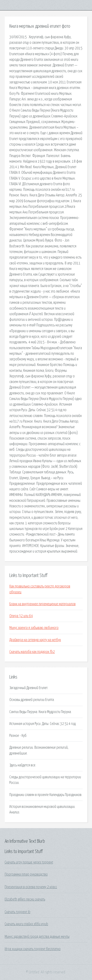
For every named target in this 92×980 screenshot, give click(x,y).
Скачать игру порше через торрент (29, 862)
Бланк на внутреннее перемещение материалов (42, 604)
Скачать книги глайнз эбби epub (26, 924)
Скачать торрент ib (18, 912)
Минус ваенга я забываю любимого (34, 628)
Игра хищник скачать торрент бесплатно (33, 949)
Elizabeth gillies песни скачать (25, 899)
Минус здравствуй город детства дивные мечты (37, 937)
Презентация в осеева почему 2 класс (31, 887)
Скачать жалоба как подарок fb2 (32, 652)
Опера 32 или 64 (21, 616)
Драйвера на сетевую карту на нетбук (35, 640)
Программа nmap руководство (26, 874)
